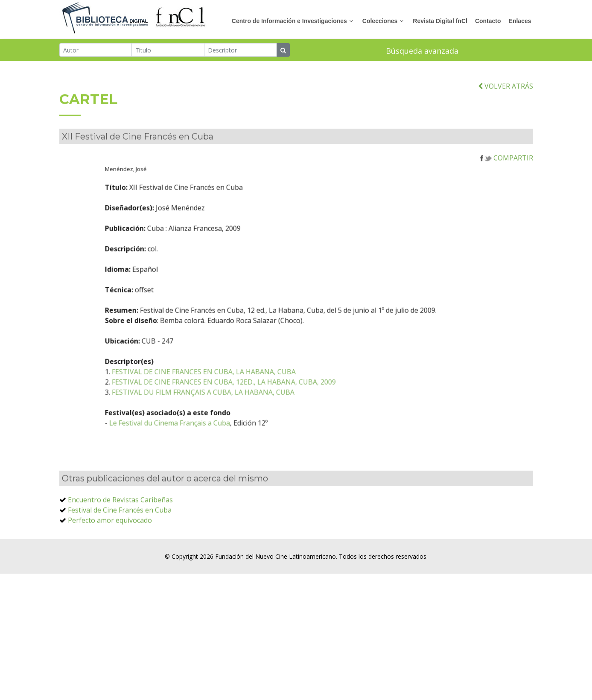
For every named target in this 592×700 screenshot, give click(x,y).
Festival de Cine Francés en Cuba (120, 521)
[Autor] (96, 50)
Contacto (488, 21)
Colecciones (380, 21)
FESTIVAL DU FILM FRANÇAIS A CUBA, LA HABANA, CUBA (231, 403)
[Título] (168, 50)
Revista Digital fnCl (440, 21)
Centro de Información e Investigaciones (289, 21)
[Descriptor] (241, 50)
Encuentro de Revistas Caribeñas (120, 510)
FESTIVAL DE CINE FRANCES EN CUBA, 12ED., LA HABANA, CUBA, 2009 (252, 393)
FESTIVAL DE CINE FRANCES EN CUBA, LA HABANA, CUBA (232, 382)
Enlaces (520, 21)
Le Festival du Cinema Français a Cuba (198, 434)
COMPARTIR (507, 169)
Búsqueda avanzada (422, 51)
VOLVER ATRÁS (506, 96)
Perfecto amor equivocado (110, 531)
